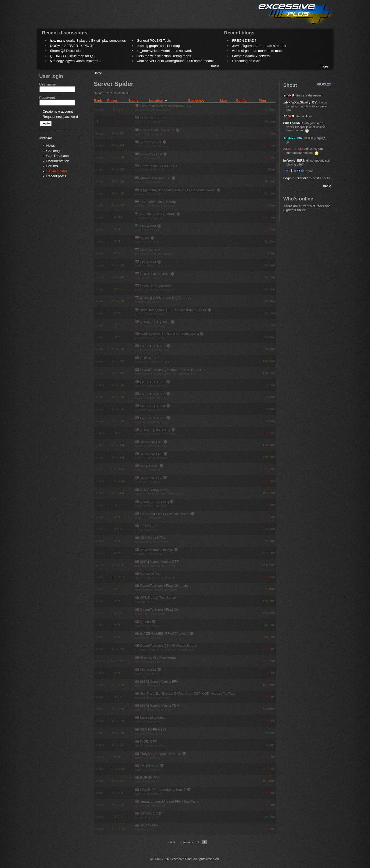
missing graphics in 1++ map (158, 46)
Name (134, 100)
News (51, 146)
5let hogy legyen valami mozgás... (76, 61)
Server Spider (57, 171)
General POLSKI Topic (154, 41)
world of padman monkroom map (257, 51)
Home (98, 73)
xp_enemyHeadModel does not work (164, 51)
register (302, 178)
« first (171, 842)
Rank (98, 100)
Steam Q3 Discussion (66, 51)
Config (241, 100)
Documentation (58, 161)
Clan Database (58, 156)
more (215, 66)
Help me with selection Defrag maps (164, 56)
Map (223, 100)
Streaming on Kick (246, 61)
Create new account (58, 111)
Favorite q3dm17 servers (251, 56)
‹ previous (186, 842)
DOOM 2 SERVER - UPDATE (72, 46)
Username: (49, 84)
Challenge (54, 151)
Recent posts (56, 176)
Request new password (60, 117)
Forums (52, 166)
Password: (49, 98)
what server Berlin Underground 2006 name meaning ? (178, 61)
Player (112, 100)
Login (287, 178)
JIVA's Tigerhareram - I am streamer (259, 46)
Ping (262, 100)
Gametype (196, 100)
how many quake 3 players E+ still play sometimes (88, 41)
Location (159, 100)
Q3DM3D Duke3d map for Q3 (72, 56)
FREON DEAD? (244, 41)
